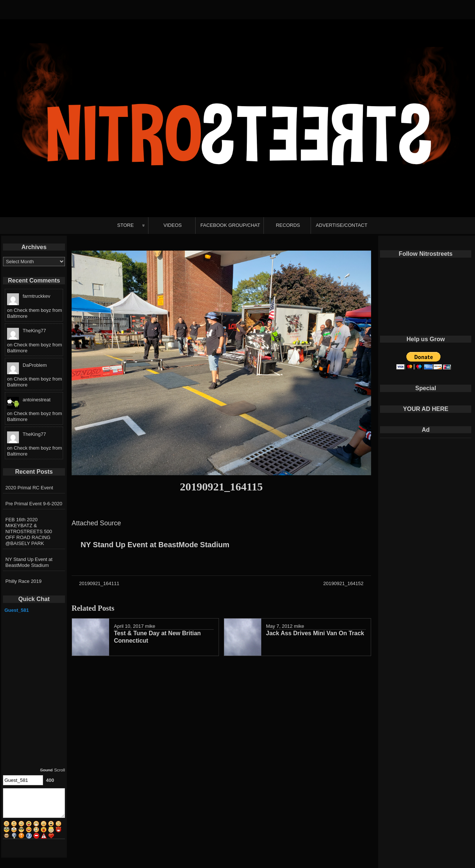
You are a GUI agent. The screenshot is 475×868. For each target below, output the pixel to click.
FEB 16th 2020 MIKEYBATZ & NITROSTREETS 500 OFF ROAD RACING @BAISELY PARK (29, 531)
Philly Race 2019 (24, 581)
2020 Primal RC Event (30, 488)
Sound (46, 770)
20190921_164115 (221, 487)
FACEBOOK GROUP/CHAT (230, 225)
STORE (126, 225)
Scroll (60, 770)
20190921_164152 (343, 583)
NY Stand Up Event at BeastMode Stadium (155, 545)
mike (150, 626)
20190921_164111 (99, 583)
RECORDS (288, 225)
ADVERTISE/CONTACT (342, 225)
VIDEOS (173, 225)
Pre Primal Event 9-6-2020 (34, 504)
